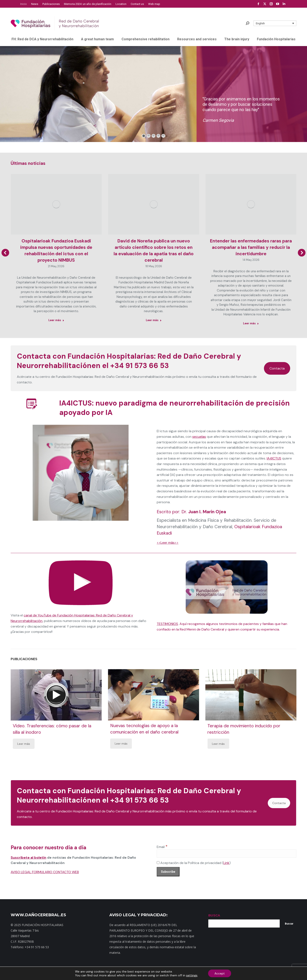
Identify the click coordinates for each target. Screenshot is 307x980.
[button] (275, 23)
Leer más (24, 744)
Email (162, 847)
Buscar (289, 924)
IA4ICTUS (274, 458)
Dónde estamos (130, 973)
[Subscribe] (168, 872)
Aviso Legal (193, 973)
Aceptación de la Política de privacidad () (194, 863)
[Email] (227, 854)
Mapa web (96, 973)
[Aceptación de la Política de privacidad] (158, 863)
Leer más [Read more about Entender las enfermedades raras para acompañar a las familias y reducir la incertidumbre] (251, 323)
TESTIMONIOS (167, 624)
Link (226, 863)
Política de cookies (214, 973)
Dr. (204, 512)
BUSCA (214, 915)
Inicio (84, 973)
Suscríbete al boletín (28, 857)
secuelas (199, 437)
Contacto (111, 973)
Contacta (277, 368)
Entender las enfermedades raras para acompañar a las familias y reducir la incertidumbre (251, 247)
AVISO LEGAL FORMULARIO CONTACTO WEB (45, 872)
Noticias (148, 973)
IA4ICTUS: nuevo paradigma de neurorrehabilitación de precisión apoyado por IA (174, 408)
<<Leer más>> (168, 543)
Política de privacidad (169, 973)
